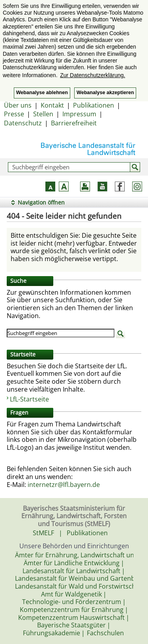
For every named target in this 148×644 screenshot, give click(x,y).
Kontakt (52, 105)
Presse (14, 114)
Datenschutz (23, 123)
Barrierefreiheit (74, 123)
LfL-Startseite (29, 399)
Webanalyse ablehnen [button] (42, 93)
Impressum (79, 114)
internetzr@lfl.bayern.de (64, 485)
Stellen (43, 114)
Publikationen (94, 105)
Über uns (18, 105)
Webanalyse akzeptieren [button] (105, 93)
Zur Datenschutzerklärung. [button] (93, 75)
